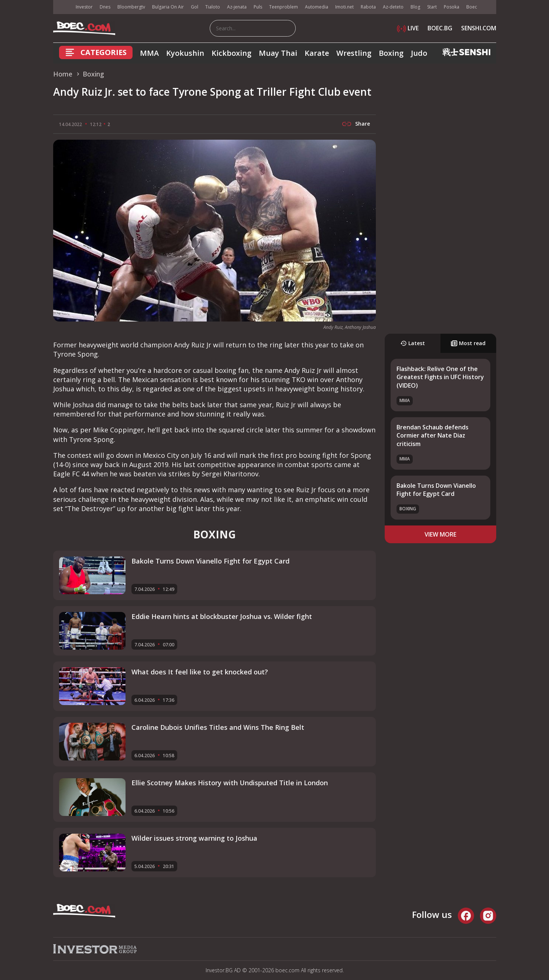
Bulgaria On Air (168, 7)
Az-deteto (393, 7)
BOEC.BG (440, 28)
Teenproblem (284, 7)
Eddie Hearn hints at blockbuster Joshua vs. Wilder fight (222, 616)
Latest (413, 343)
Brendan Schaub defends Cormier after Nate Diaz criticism (433, 435)
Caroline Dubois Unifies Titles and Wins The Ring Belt (218, 727)
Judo (419, 53)
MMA (149, 53)
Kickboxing (231, 53)
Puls (258, 7)
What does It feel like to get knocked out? (200, 672)
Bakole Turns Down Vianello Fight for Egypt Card (436, 490)
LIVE (408, 28)
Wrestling (354, 53)
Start (432, 7)
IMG (62, 7)
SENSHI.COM (479, 28)
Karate (317, 53)
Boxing (391, 53)
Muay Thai (278, 53)
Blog (415, 7)
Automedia (317, 7)
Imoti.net (344, 7)
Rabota (368, 7)
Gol (195, 7)
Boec (472, 7)
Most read (468, 343)
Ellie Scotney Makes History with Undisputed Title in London (230, 783)
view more (440, 534)
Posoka (452, 7)
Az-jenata (237, 7)
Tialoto (213, 7)
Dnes (105, 7)
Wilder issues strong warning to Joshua (194, 838)
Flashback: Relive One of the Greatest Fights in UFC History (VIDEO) (440, 377)
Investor (84, 7)
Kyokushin (185, 53)
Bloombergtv (131, 7)
